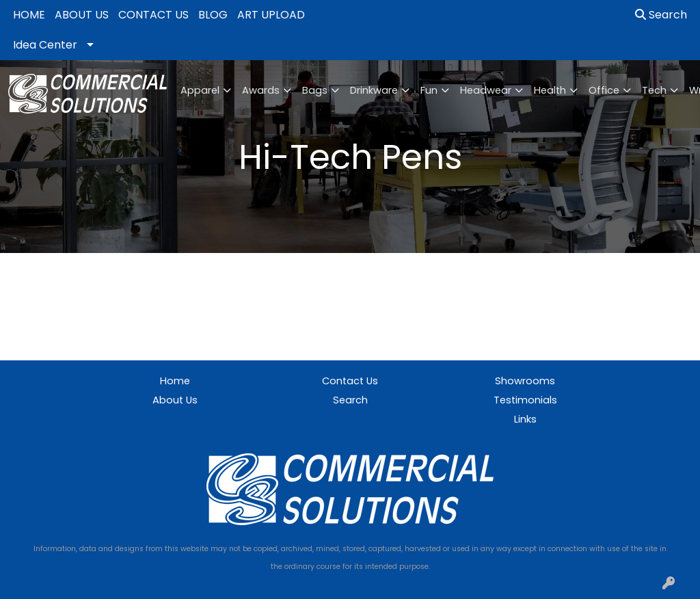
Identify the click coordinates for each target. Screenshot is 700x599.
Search (661, 15)
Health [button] (550, 90)
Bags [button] (315, 90)
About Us (175, 400)
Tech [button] (654, 90)
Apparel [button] (200, 90)
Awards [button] (261, 90)
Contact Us (350, 381)
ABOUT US (82, 15)
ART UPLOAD (271, 15)
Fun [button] (429, 90)
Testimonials (525, 400)
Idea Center (45, 45)
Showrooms (525, 381)
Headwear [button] (486, 90)
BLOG (213, 15)
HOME (29, 15)
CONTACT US (153, 15)
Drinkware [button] (374, 90)
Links (525, 419)
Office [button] (604, 90)
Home (175, 381)
